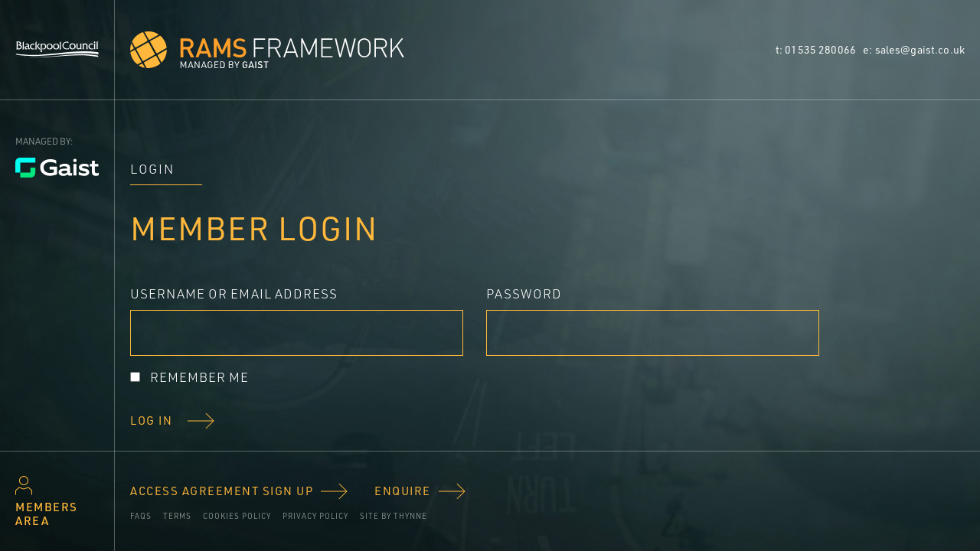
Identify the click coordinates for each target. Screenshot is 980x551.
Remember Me (199, 377)
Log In (151, 421)
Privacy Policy (315, 516)
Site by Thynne (394, 516)
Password (524, 293)
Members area (47, 514)
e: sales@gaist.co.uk (914, 49)
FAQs (141, 516)
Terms (177, 516)
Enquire (403, 491)
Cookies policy (237, 516)
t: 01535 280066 (817, 49)
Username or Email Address (234, 293)
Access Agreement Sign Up (222, 491)
